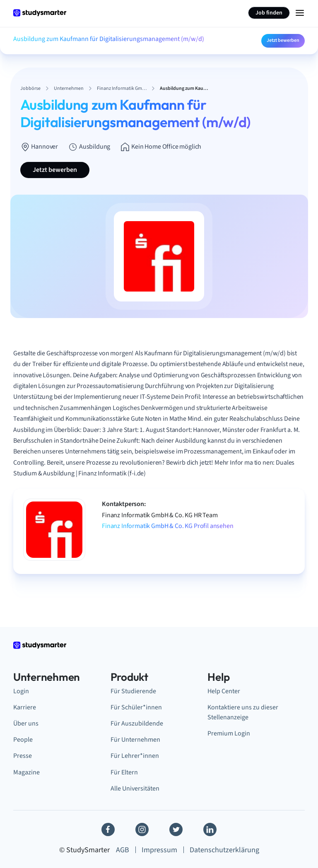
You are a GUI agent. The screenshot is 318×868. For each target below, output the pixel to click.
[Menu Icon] (300, 13)
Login (21, 691)
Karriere (25, 707)
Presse (23, 756)
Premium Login (229, 733)
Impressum (159, 850)
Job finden (269, 13)
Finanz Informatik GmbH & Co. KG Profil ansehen (168, 526)
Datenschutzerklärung (224, 850)
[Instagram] (142, 829)
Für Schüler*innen (136, 707)
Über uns (26, 723)
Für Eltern (124, 772)
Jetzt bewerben (283, 40)
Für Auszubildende (137, 723)
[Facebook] (108, 829)
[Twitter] (176, 829)
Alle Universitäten (135, 788)
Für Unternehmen (135, 740)
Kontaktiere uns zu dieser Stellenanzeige (243, 712)
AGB (123, 850)
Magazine (26, 772)
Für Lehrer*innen (135, 756)
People (23, 740)
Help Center (224, 691)
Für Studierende (133, 691)
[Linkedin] (210, 829)
